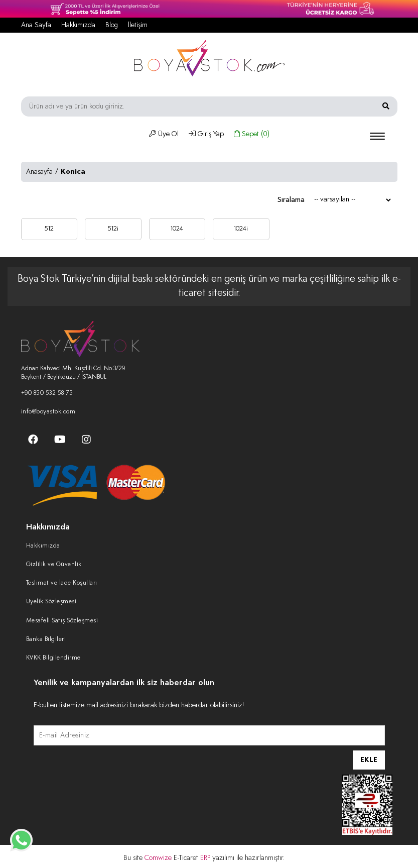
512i (113, 229)
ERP (206, 858)
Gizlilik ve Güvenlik (54, 565)
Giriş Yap (206, 134)
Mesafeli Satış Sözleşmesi (62, 621)
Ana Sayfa (36, 25)
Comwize (159, 858)
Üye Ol (164, 134)
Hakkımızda (78, 25)
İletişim (138, 25)
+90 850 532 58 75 (47, 393)
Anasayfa (39, 172)
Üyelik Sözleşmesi (51, 602)
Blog (112, 25)
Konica (73, 172)
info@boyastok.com (48, 412)
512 (49, 229)
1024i (241, 229)
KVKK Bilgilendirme (53, 658)
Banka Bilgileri (46, 639)
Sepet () (252, 134)
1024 (177, 229)
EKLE (369, 760)
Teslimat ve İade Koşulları (62, 583)
